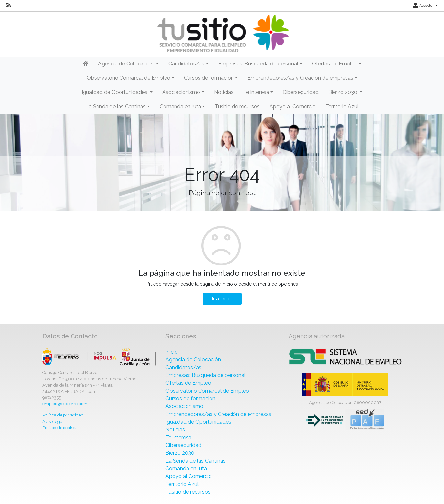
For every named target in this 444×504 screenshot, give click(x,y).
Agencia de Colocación (193, 360)
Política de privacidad (63, 415)
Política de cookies (60, 428)
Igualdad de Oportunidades (198, 422)
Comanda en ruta (186, 469)
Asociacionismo (184, 406)
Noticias (224, 92)
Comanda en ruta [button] (180, 106)
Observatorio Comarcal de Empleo (207, 391)
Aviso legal (53, 422)
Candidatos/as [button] (186, 64)
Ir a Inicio (222, 299)
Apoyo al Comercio (293, 106)
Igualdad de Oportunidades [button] (115, 92)
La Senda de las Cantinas (196, 461)
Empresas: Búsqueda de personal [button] (258, 64)
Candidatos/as (183, 367)
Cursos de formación (190, 399)
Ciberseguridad (301, 92)
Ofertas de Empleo (188, 383)
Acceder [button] (424, 6)
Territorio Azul (342, 106)
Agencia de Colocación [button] (126, 64)
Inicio (172, 352)
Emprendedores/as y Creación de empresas (218, 414)
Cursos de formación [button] (209, 78)
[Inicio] (222, 34)
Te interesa (178, 437)
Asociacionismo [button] (181, 92)
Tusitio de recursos (237, 106)
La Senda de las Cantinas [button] (116, 106)
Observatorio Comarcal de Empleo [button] (129, 78)
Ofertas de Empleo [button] (335, 64)
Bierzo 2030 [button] (343, 92)
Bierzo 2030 (180, 453)
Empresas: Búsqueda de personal (205, 375)
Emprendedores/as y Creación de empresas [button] (300, 78)
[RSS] (9, 6)
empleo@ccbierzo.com (65, 404)
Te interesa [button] (256, 92)
